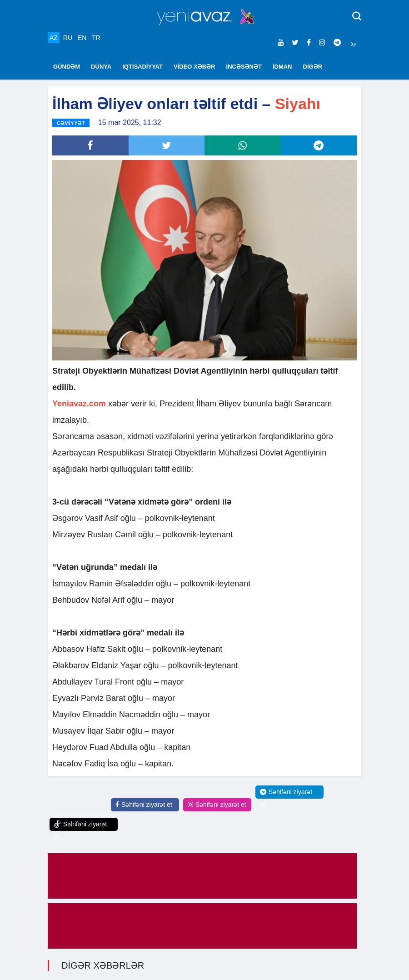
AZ (54, 38)
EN (82, 38)
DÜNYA (101, 67)
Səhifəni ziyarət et (144, 805)
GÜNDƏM (67, 67)
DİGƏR (313, 67)
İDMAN (282, 67)
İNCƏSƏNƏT (244, 67)
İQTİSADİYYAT (142, 67)
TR (96, 38)
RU (68, 38)
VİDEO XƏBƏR (195, 67)
